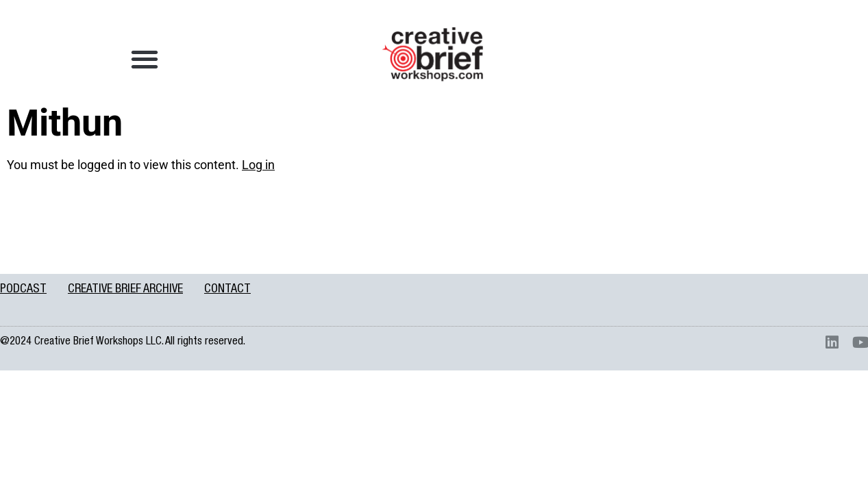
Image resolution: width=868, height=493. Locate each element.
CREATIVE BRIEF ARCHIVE (125, 290)
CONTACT (227, 290)
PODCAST (23, 290)
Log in (258, 165)
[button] (145, 59)
